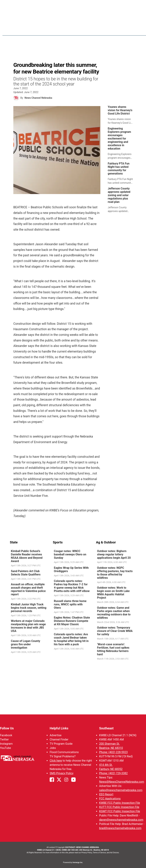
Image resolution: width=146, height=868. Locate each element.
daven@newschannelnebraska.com (121, 820)
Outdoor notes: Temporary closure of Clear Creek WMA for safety (115, 631)
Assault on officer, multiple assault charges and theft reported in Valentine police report (28, 590)
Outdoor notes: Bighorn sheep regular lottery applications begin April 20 (114, 555)
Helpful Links (59, 728)
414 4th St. (106, 765)
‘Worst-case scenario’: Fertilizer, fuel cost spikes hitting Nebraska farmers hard (113, 650)
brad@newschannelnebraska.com (120, 828)
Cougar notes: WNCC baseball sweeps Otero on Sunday (70, 555)
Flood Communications (64, 752)
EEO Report (106, 794)
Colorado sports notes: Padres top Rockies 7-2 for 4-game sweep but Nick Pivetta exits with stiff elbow (72, 586)
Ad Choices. (115, 853)
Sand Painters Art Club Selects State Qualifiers (26, 573)
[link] (121, 115)
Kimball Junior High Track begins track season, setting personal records (29, 608)
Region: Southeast (23, 32)
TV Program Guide (61, 744)
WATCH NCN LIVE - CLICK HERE (73, 5)
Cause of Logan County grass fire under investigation (26, 644)
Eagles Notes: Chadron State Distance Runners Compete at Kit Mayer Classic (72, 621)
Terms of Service (99, 853)
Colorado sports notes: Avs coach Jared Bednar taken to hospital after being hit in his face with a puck (71, 639)
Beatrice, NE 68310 (111, 748)
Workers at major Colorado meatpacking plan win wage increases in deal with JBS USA (28, 626)
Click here (56, 761)
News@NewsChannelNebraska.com (122, 782)
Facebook (6, 735)
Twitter (4, 739)
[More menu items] (132, 30)
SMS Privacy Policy (62, 773)
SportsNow (118, 30)
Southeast (106, 728)
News (85, 30)
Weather (99, 30)
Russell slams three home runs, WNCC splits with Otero (70, 605)
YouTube (5, 748)
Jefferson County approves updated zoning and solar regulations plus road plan (119, 195)
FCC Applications (110, 799)
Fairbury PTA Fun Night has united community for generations (119, 169)
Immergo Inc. (78, 862)
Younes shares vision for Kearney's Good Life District (120, 110)
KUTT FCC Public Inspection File (119, 807)
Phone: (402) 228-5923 (113, 752)
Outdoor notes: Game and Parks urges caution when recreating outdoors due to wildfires (114, 613)
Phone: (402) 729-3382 (113, 773)
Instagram (6, 744)
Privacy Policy (87, 853)
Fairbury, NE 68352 (111, 769)
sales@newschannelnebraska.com (121, 790)
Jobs (53, 748)
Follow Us (7, 728)
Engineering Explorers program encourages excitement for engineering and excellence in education (119, 139)
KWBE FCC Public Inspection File (120, 803)
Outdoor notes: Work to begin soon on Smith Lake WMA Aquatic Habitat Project (113, 593)
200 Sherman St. (109, 744)
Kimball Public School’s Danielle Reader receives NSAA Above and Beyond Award (27, 556)
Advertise (56, 735)
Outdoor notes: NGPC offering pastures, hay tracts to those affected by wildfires (115, 573)
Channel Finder (59, 739)
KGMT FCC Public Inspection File (120, 811)
